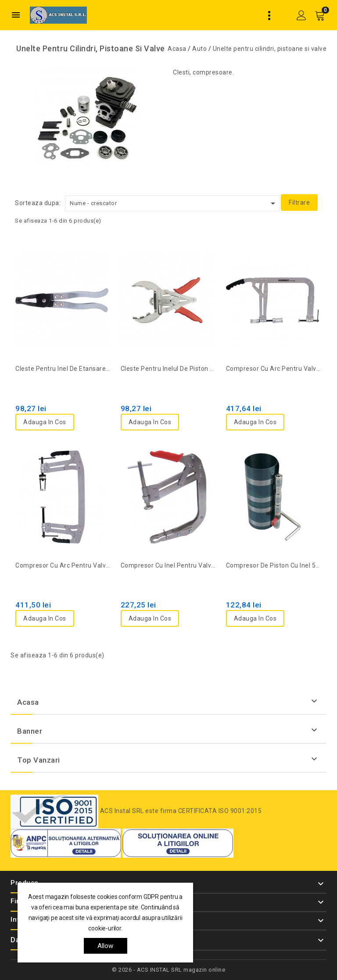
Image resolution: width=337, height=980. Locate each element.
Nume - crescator (174, 203)
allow (106, 946)
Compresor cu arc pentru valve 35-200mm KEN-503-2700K (274, 369)
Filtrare (299, 202)
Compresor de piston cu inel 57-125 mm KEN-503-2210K (274, 565)
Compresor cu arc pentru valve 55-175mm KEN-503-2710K (63, 565)
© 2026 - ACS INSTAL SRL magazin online (168, 970)
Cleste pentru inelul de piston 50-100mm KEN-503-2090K (168, 369)
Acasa (28, 702)
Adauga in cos (45, 422)
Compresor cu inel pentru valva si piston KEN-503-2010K (168, 565)
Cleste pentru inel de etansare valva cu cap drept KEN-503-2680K (63, 369)
